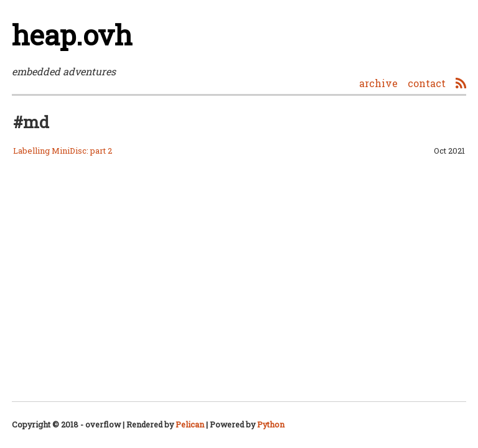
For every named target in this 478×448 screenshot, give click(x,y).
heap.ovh (72, 35)
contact (427, 83)
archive (378, 83)
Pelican (190, 424)
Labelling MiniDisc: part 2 (63, 151)
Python (271, 424)
